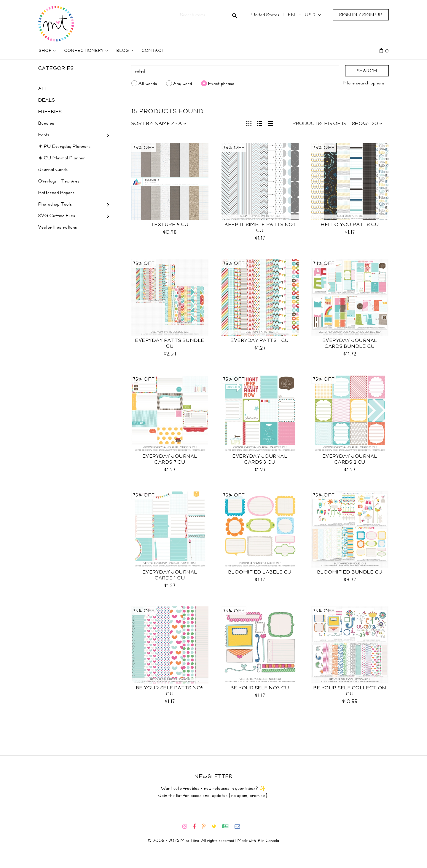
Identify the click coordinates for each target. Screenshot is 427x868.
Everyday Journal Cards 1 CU (170, 575)
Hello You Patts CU (350, 225)
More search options (364, 83)
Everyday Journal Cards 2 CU (350, 459)
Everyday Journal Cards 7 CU (170, 459)
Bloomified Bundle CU (350, 572)
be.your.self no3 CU (260, 688)
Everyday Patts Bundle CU (170, 343)
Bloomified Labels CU (260, 572)
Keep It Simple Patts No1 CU (260, 228)
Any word (183, 83)
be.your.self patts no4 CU (170, 691)
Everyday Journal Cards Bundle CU (350, 343)
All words (148, 83)
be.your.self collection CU (350, 691)
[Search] (235, 71)
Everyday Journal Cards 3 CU (260, 459)
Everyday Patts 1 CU (260, 340)
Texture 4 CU (170, 225)
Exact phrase (221, 83)
